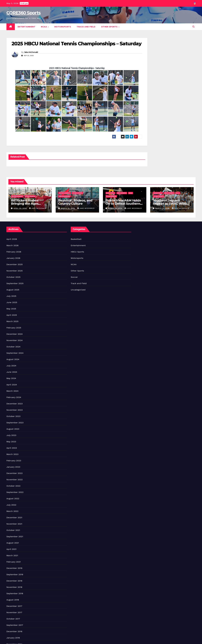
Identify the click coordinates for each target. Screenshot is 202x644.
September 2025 (15, 283)
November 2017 (14, 612)
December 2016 (14, 631)
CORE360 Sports (23, 13)
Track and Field (86, 27)
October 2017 (13, 619)
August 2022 (13, 499)
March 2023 (12, 454)
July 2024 (11, 366)
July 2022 (11, 505)
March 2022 (12, 511)
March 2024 (12, 391)
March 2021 (12, 555)
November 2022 (14, 480)
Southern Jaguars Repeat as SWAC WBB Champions (170, 204)
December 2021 (14, 518)
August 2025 (13, 290)
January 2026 (13, 258)
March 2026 (12, 245)
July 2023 (11, 435)
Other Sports (110, 27)
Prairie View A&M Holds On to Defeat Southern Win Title (123, 204)
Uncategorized (64, 196)
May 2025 (11, 309)
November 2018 (14, 587)
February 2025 (14, 328)
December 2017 (14, 606)
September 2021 (15, 536)
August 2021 (13, 543)
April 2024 (12, 385)
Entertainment (27, 27)
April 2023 (12, 448)
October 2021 (13, 530)
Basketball (110, 193)
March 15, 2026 (115, 208)
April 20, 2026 (20, 208)
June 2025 (12, 302)
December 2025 (15, 264)
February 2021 (14, 562)
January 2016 (13, 638)
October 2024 (13, 347)
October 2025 (13, 277)
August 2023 (13, 429)
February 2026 (14, 252)
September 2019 (15, 574)
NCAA (44, 27)
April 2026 (12, 239)
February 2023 (14, 461)
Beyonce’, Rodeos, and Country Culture (75, 202)
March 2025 (12, 321)
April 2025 (12, 315)
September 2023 (15, 423)
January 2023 (13, 467)
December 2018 (14, 581)
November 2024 (14, 340)
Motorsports (63, 27)
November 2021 (14, 524)
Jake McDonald (31, 52)
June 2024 (12, 372)
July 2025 (11, 296)
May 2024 (11, 378)
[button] (193, 27)
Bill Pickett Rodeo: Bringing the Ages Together (25, 204)
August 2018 (13, 600)
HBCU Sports (122, 193)
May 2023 (11, 442)
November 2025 (14, 271)
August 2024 (13, 359)
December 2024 (15, 334)
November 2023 (14, 410)
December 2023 (15, 404)
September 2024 (15, 353)
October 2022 (13, 486)
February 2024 (14, 397)
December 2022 (15, 473)
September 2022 (15, 492)
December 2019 (14, 568)
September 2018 (15, 593)
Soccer (74, 277)
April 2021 (11, 549)
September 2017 (15, 625)
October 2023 (13, 416)
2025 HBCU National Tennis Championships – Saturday (77, 44)
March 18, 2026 (68, 208)
